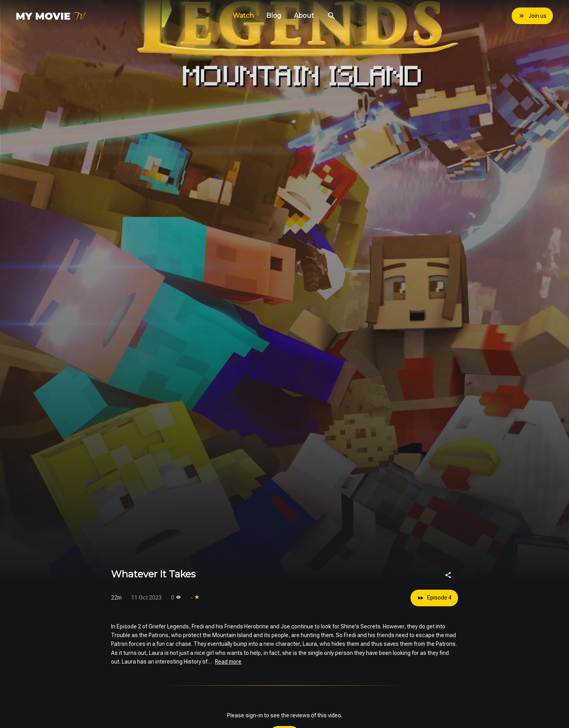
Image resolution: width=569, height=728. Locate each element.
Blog (274, 16)
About (304, 16)
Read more (228, 662)
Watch (243, 16)
